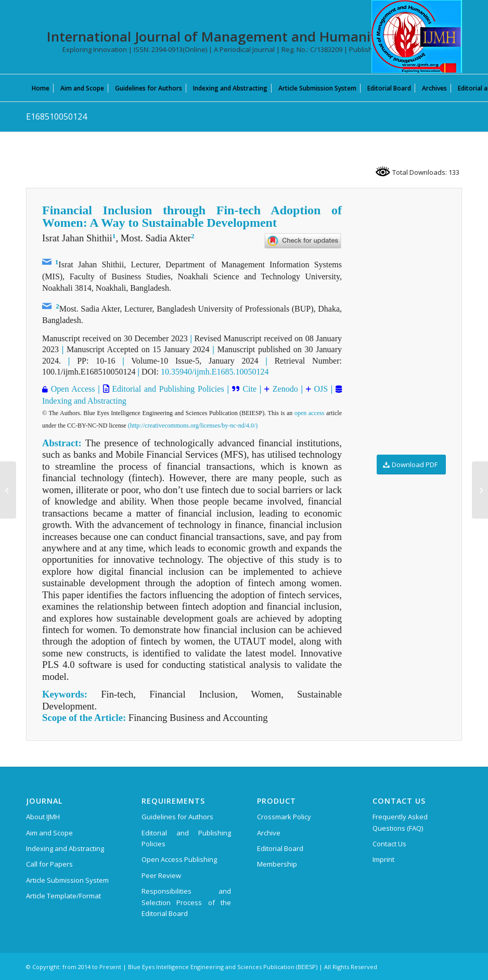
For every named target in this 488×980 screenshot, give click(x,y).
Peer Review (161, 875)
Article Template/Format (63, 896)
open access (310, 413)
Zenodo (284, 389)
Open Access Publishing (179, 859)
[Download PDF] (411, 465)
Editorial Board (280, 848)
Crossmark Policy (284, 817)
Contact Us (389, 844)
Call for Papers (49, 864)
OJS (319, 389)
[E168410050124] (480, 490)
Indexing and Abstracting (84, 401)
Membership (277, 864)
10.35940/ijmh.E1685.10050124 (215, 372)
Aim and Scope (49, 833)
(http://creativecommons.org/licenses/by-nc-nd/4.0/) (193, 425)
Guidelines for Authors (177, 817)
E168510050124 (56, 117)
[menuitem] (41, 88)
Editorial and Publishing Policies (167, 389)
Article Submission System (67, 880)
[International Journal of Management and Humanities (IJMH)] (417, 36)
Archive (269, 833)
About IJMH (43, 817)
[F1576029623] (8, 490)
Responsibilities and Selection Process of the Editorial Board (186, 902)
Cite (249, 389)
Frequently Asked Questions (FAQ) (400, 822)
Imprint (383, 859)
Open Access (72, 389)
